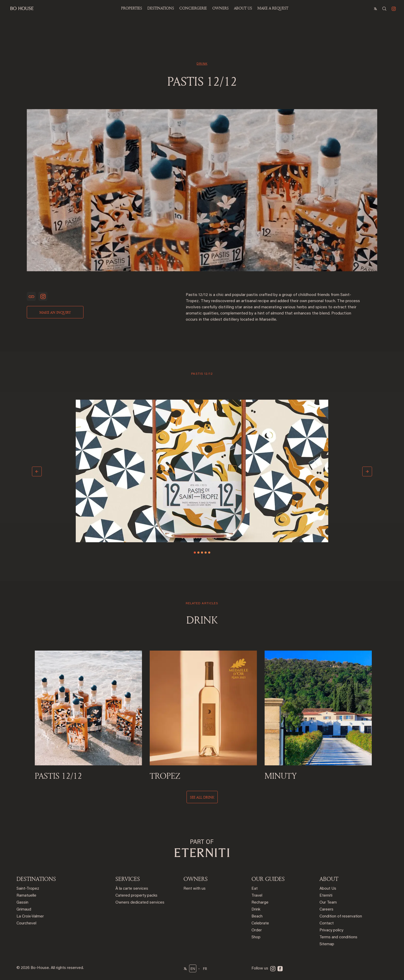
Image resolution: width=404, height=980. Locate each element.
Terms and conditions (338, 937)
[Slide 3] (202, 553)
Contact (327, 924)
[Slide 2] (198, 553)
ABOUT (329, 879)
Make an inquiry (55, 312)
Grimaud (24, 910)
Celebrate (260, 924)
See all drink (202, 797)
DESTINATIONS (36, 879)
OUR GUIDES (268, 879)
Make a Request (273, 8)
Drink (256, 910)
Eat (255, 889)
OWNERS (220, 8)
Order (257, 930)
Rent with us (195, 889)
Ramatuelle (26, 896)
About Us (328, 889)
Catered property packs (136, 896)
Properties (132, 8)
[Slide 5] (209, 553)
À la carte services (132, 889)
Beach (257, 917)
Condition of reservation (341, 917)
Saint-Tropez (28, 889)
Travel (257, 896)
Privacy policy (331, 930)
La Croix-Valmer (30, 917)
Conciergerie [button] (193, 8)
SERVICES (128, 879)
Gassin (22, 903)
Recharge (260, 903)
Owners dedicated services (140, 903)
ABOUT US (243, 8)
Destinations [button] (161, 8)
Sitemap (327, 944)
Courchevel (26, 924)
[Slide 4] (206, 553)
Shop (256, 937)
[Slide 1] (195, 553)
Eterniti (326, 896)
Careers (326, 910)
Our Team (328, 903)
